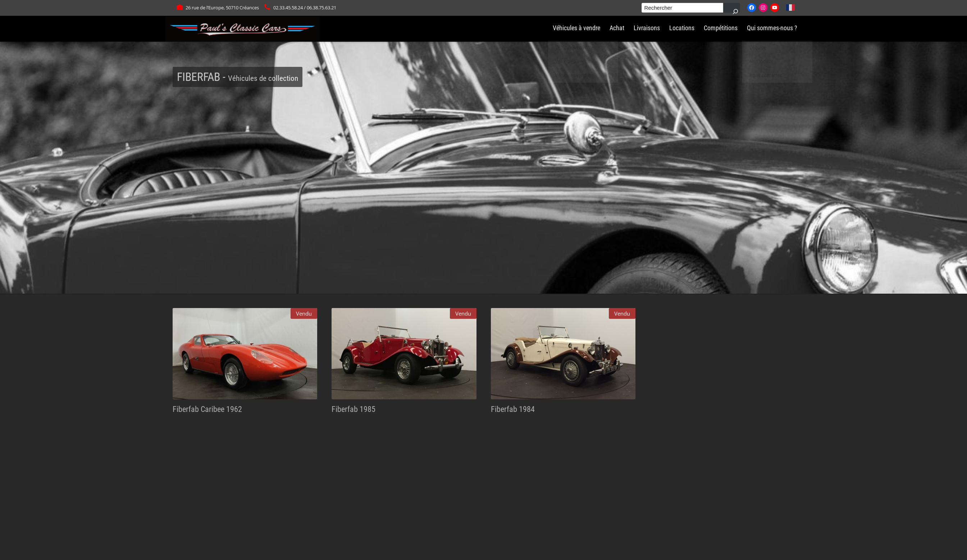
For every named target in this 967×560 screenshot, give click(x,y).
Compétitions (721, 28)
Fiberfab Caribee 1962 (207, 409)
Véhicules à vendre (576, 28)
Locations (682, 28)
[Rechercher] (732, 8)
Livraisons (647, 28)
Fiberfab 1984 (513, 409)
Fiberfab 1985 (353, 409)
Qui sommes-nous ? (772, 28)
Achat (617, 28)
